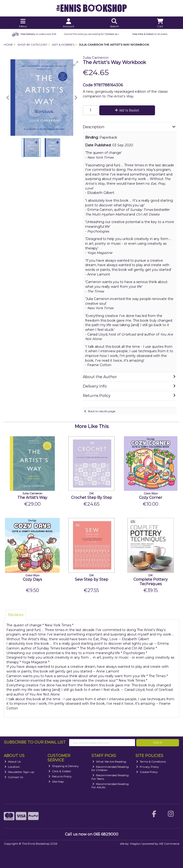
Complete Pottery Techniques (151, 582)
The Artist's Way (32, 498)
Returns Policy (60, 776)
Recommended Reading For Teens (110, 777)
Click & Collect (60, 771)
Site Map (56, 782)
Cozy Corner (151, 498)
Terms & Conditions (151, 762)
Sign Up (158, 743)
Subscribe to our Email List (35, 742)
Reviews (16, 615)
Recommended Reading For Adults (110, 786)
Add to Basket (127, 110)
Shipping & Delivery (64, 766)
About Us (13, 762)
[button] (76, 64)
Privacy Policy (148, 767)
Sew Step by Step (91, 579)
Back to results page (102, 411)
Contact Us (14, 777)
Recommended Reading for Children (110, 768)
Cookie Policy (147, 772)
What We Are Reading (109, 762)
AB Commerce (169, 844)
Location (12, 767)
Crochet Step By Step (91, 498)
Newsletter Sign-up (19, 772)
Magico (135, 844)
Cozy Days (32, 579)
